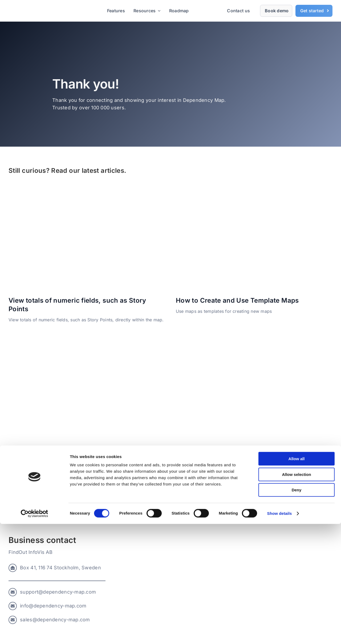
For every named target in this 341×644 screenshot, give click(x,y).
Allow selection (296, 595)
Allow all (297, 579)
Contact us (238, 11)
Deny (297, 610)
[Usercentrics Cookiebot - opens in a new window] (34, 634)
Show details (280, 633)
